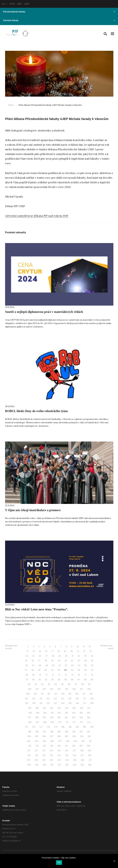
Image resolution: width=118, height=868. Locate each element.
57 (26, 670)
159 (44, 717)
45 (92, 661)
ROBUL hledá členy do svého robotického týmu (36, 411)
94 (56, 684)
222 (36, 751)
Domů (11, 105)
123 (55, 699)
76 (79, 675)
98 (82, 684)
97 (76, 684)
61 (52, 670)
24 (27, 656)
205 (44, 741)
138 (92, 703)
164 (81, 717)
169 (52, 722)
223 (44, 751)
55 (86, 665)
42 (72, 661)
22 (84, 651)
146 (82, 708)
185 (30, 732)
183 (85, 727)
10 (78, 647)
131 (41, 703)
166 (30, 722)
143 (59, 708)
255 (82, 765)
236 (74, 755)
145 (74, 708)
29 (59, 656)
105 (67, 689)
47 (33, 665)
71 (46, 675)
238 (90, 755)
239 (28, 760)
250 (44, 765)
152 (59, 713)
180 (63, 727)
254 (75, 765)
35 (26, 661)
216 (59, 746)
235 (67, 755)
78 (92, 675)
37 (39, 661)
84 (59, 680)
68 (27, 675)
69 (33, 675)
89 (92, 680)
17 (53, 651)
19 (65, 651)
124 (63, 699)
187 (45, 732)
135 (70, 703)
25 (33, 656)
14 (34, 651)
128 (92, 699)
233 (51, 755)
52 (66, 665)
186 (37, 732)
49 (47, 665)
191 (74, 732)
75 (72, 675)
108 (89, 689)
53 (72, 665)
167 (37, 722)
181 (70, 727)
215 (52, 746)
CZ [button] (5, 4)
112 (49, 694)
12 (90, 647)
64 (72, 670)
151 (52, 713)
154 (74, 713)
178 (48, 727)
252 (59, 765)
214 (44, 746)
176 (34, 727)
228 (82, 751)
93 (49, 684)
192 (81, 732)
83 (53, 680)
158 (37, 717)
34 (92, 656)
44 (85, 661)
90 (29, 684)
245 (75, 760)
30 (66, 656)
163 (74, 717)
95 (62, 684)
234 (59, 755)
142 (52, 708)
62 (59, 670)
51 (60, 665)
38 (46, 661)
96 (69, 684)
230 (29, 755)
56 (92, 665)
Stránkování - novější (12, 647)
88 (85, 680)
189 (59, 732)
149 (38, 713)
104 (59, 689)
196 (44, 736)
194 (29, 736)
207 (60, 741)
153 (67, 713)
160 (52, 717)
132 (48, 703)
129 (27, 703)
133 (55, 703)
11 (84, 647)
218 (74, 746)
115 (70, 694)
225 (59, 751)
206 (52, 741)
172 (74, 722)
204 (36, 741)
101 (37, 689)
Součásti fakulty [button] (59, 20)
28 (53, 656)
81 (40, 680)
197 (52, 736)
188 (52, 732)
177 (41, 727)
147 (89, 708)
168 (45, 722)
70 (40, 675)
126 (77, 699)
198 (59, 736)
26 (40, 656)
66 (86, 670)
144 (67, 708)
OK (59, 862)
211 (90, 741)
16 (46, 651)
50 (53, 665)
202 (89, 736)
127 (85, 699)
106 (74, 689)
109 (28, 694)
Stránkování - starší (107, 647)
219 (81, 746)
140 (37, 708)
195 (37, 736)
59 (39, 670)
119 (27, 699)
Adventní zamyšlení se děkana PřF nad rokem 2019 (37, 216)
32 (79, 656)
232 (44, 755)
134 (63, 703)
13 (28, 651)
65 (79, 670)
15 (40, 651)
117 (84, 694)
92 (42, 684)
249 (37, 765)
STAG (12, 4)
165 (89, 717)
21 (78, 651)
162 (66, 717)
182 (77, 727)
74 (66, 675)
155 (81, 713)
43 (79, 661)
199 (66, 736)
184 (92, 727)
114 (63, 694)
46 (27, 665)
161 (59, 717)
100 (30, 689)
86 (72, 680)
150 (45, 713)
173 (81, 722)
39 (52, 661)
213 (37, 746)
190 (67, 732)
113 (56, 694)
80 (33, 680)
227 (74, 751)
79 (27, 680)
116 (77, 694)
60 (46, 670)
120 (34, 699)
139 (30, 708)
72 (53, 675)
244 (67, 760)
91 (36, 684)
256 (90, 765)
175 (26, 727)
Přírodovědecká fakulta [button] (59, 12)
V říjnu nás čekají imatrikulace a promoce (33, 510)
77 (85, 675)
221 (29, 751)
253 (67, 765)
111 (42, 694)
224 (51, 751)
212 (30, 746)
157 (30, 717)
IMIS (20, 4)
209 (75, 741)
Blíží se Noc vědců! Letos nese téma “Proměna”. (37, 609)
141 (44, 708)
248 (29, 765)
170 (60, 722)
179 (56, 727)
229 (89, 751)
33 (85, 656)
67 (92, 670)
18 (59, 651)
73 (59, 675)
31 (72, 656)
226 (67, 751)
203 (29, 741)
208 (68, 741)
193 (89, 732)
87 (79, 680)
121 (41, 699)
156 (89, 713)
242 (51, 760)
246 (82, 760)
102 (44, 689)
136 (77, 703)
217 (66, 746)
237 (82, 755)
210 (83, 741)
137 (85, 703)
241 (44, 760)
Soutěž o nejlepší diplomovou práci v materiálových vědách (44, 312)
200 (74, 736)
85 (66, 680)
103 (52, 689)
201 (82, 736)
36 (33, 661)
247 (90, 760)
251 (52, 765)
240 (36, 760)
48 (40, 665)
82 (46, 680)
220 (89, 746)
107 (82, 689)
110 (35, 694)
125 (70, 699)
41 (66, 661)
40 (59, 661)
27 (46, 656)
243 (59, 760)
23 (91, 651)
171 (67, 722)
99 (89, 684)
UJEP (27, 4)
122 (48, 699)
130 (34, 703)
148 (30, 713)
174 (89, 722)
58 (33, 670)
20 (71, 651)
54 (79, 665)
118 (91, 694)
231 (36, 755)
